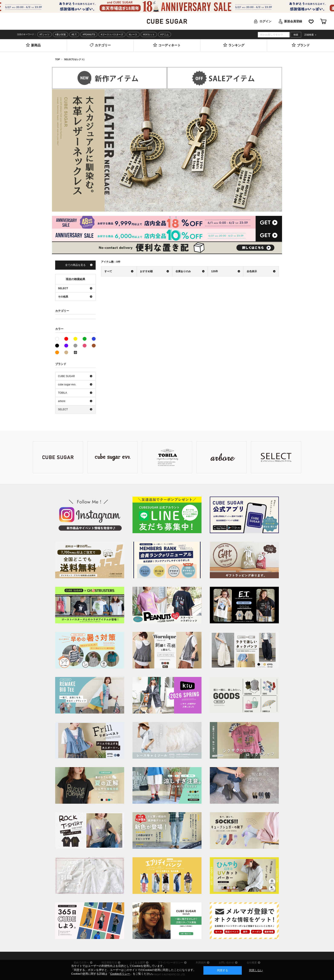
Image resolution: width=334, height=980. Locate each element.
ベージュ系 (66, 352)
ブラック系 (57, 346)
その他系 (75, 352)
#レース (133, 34)
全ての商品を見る (75, 265)
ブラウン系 (94, 346)
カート (323, 21)
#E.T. (74, 34)
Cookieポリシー (120, 974)
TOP (58, 59)
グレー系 (75, 346)
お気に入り (311, 21)
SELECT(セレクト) (74, 59)
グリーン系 (85, 339)
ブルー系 (94, 339)
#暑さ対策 (60, 34)
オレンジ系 (57, 352)
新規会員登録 (293, 21)
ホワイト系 (59, 338)
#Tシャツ (45, 34)
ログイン (265, 21)
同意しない (256, 970)
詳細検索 (309, 35)
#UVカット (149, 34)
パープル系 (66, 346)
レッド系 (66, 339)
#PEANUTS (89, 34)
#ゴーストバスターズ (112, 34)
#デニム (165, 34)
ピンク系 (85, 346)
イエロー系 (75, 339)
